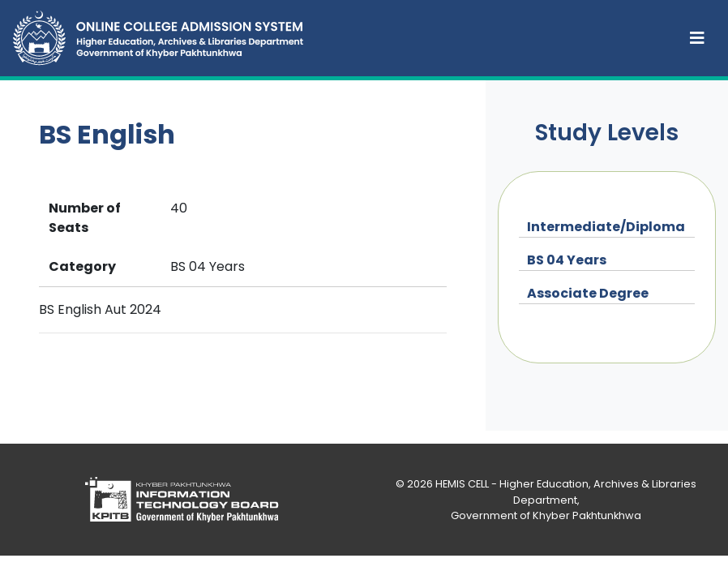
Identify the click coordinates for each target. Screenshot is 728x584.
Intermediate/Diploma (606, 227)
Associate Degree (588, 293)
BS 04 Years (567, 260)
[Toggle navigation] (697, 38)
